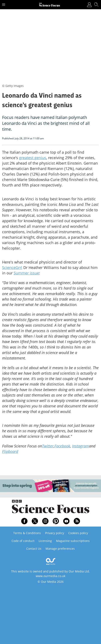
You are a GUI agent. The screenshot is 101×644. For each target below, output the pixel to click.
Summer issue (26, 273)
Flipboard (10, 451)
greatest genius (33, 158)
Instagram (81, 446)
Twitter (48, 446)
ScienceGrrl (12, 267)
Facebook (62, 446)
